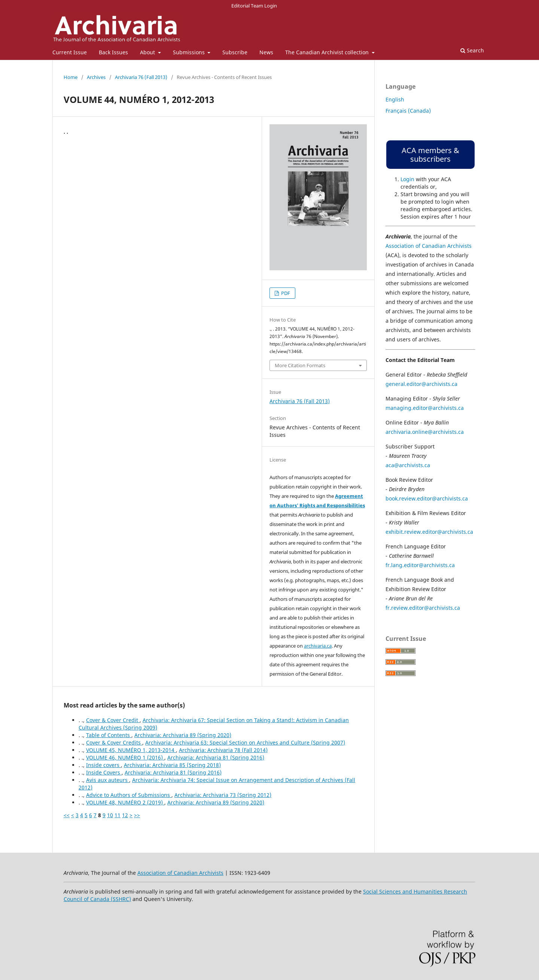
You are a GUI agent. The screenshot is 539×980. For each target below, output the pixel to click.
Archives (96, 77)
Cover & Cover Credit (113, 720)
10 (110, 815)
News (266, 52)
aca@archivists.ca (408, 465)
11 (118, 815)
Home (71, 77)
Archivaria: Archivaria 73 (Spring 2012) (223, 795)
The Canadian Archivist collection (328, 52)
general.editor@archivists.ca (421, 384)
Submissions (190, 52)
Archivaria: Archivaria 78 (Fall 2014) (223, 750)
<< (67, 815)
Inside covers (103, 765)
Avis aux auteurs (108, 780)
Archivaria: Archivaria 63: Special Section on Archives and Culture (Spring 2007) (245, 742)
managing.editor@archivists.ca (425, 408)
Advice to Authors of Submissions (129, 795)
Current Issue (70, 52)
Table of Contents (109, 735)
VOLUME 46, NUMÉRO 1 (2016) (125, 757)
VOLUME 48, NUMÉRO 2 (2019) (125, 802)
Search (472, 50)
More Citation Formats (300, 365)
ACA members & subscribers (430, 155)
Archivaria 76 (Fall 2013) (141, 77)
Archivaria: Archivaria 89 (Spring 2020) (183, 735)
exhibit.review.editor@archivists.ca (429, 532)
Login (407, 179)
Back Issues (113, 52)
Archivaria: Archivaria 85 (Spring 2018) (172, 765)
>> (137, 815)
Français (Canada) (408, 111)
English (395, 99)
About (148, 52)
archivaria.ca (318, 646)
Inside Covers (104, 772)
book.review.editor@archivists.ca (427, 498)
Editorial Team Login (254, 6)
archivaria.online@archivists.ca (425, 432)
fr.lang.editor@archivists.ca (420, 565)
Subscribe (235, 52)
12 (125, 815)
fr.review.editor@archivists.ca (423, 608)
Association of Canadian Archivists (429, 246)
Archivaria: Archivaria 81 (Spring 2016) (216, 757)
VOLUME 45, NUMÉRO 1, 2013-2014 (131, 750)
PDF (285, 293)
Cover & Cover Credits (114, 742)
